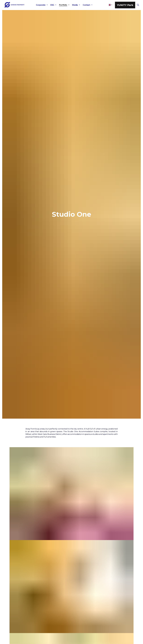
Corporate (41, 5)
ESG (52, 5)
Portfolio (63, 5)
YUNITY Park (125, 5)
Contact (86, 5)
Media (75, 5)
